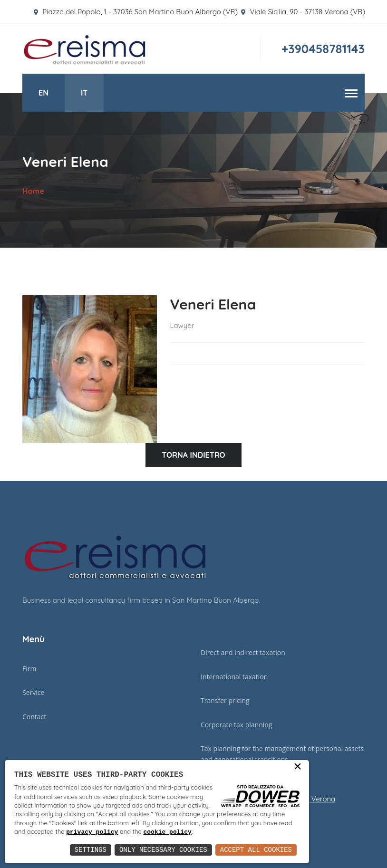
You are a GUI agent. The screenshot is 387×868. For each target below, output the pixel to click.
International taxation (234, 677)
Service (33, 692)
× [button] (298, 769)
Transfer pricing (225, 700)
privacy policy (172, 832)
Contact (34, 717)
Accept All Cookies (256, 850)
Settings (91, 850)
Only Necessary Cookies (163, 850)
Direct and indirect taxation (243, 652)
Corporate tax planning (236, 725)
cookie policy (247, 832)
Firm (29, 669)
